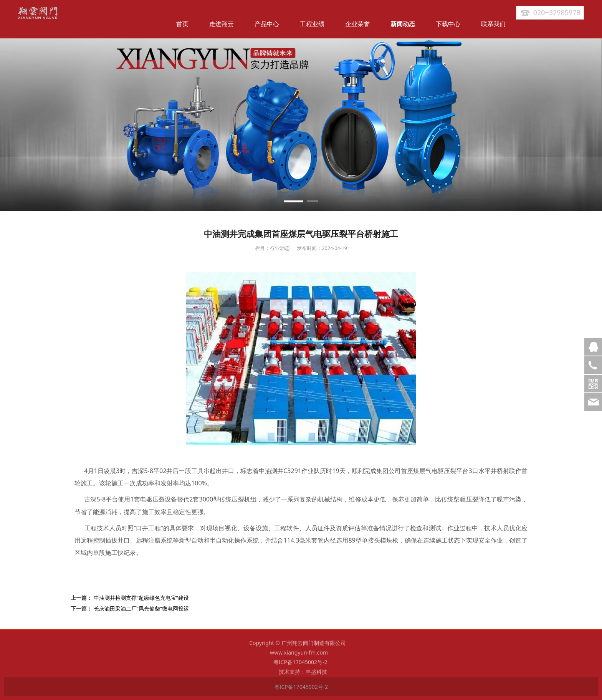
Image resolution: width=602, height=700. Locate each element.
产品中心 (267, 24)
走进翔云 (222, 24)
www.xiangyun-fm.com (299, 656)
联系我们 (493, 24)
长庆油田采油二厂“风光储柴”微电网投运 (141, 608)
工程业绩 (312, 24)
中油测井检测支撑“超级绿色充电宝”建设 (141, 598)
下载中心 (448, 24)
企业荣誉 (357, 24)
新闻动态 (403, 24)
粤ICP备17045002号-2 (301, 666)
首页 (182, 24)
